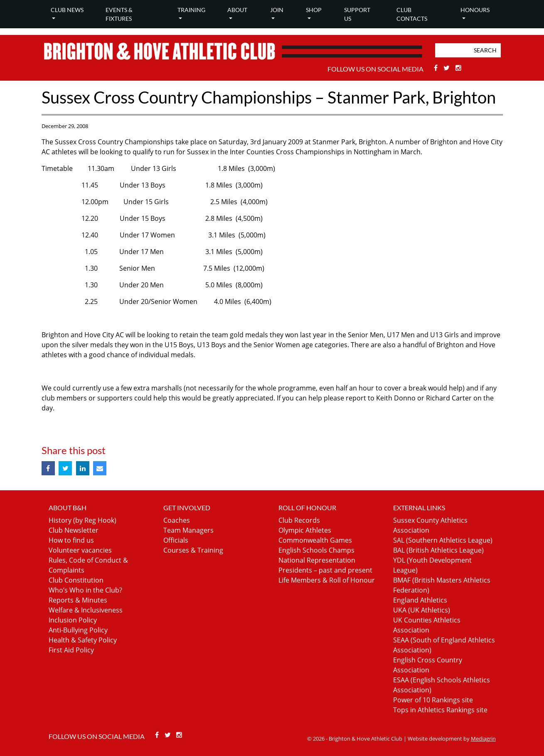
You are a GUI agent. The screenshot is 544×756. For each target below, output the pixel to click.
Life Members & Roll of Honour (327, 580)
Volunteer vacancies (80, 550)
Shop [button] (314, 10)
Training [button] (191, 10)
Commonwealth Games (315, 540)
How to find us (71, 540)
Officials (176, 540)
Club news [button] (67, 10)
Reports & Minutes (78, 600)
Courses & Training (193, 550)
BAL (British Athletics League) (438, 550)
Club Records (299, 520)
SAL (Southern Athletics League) (443, 540)
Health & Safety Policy (83, 640)
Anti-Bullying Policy (78, 630)
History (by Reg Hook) (82, 520)
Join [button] (277, 10)
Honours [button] (475, 10)
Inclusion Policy (73, 620)
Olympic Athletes (305, 530)
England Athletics (420, 600)
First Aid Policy (71, 650)
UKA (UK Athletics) (422, 610)
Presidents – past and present (325, 570)
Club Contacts (412, 14)
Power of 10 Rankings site (433, 700)
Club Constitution (76, 580)
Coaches (177, 520)
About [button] (237, 10)
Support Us (357, 14)
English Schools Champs (316, 550)
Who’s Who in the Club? (85, 590)
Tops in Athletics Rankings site (440, 710)
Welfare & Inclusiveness (86, 610)
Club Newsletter (74, 530)
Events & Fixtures (119, 14)
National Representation (317, 560)
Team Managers (188, 530)
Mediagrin (483, 739)
